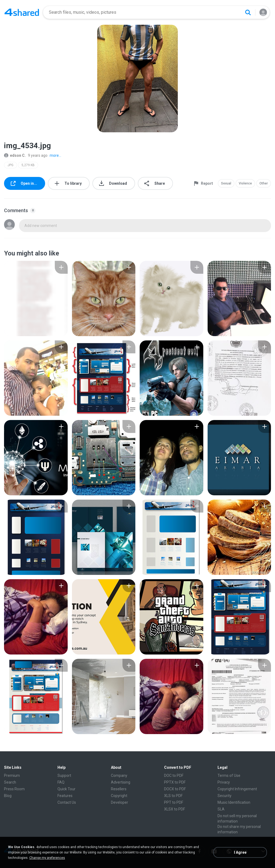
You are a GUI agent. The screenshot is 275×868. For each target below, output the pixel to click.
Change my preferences (47, 858)
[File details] (36, 298)
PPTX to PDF (175, 782)
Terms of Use (229, 775)
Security (225, 796)
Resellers (119, 789)
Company (119, 775)
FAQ (61, 782)
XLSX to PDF (175, 809)
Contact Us (67, 802)
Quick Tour (66, 789)
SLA (221, 809)
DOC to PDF (174, 775)
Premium (12, 775)
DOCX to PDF (175, 789)
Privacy (224, 782)
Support (64, 775)
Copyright (119, 796)
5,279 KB (28, 165)
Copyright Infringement (237, 789)
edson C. (15, 155)
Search (10, 782)
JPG (10, 165)
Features (65, 796)
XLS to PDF (173, 796)
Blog (8, 796)
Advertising (121, 782)
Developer (120, 802)
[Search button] (248, 12)
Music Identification (234, 802)
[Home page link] (22, 12)
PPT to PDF (174, 802)
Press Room (14, 789)
